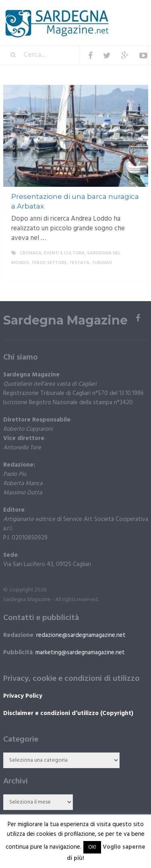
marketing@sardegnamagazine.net (80, 653)
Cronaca (31, 253)
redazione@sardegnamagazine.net (81, 635)
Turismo (102, 263)
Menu (124, 12)
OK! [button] (92, 847)
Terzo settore (49, 263)
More (135, 273)
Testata (79, 263)
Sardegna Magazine (65, 320)
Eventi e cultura (64, 253)
